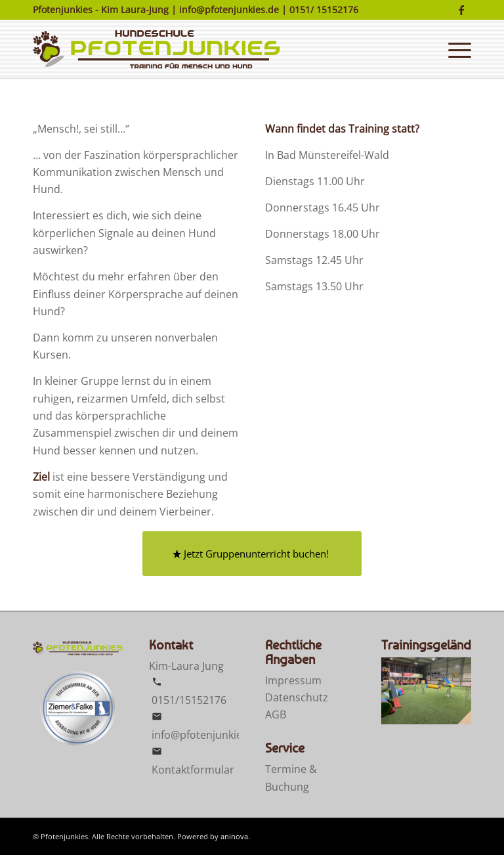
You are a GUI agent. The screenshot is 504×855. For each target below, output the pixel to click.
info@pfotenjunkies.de (229, 10)
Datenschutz (297, 697)
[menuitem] (456, 49)
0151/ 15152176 (324, 10)
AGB (276, 714)
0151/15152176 (189, 700)
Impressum (293, 680)
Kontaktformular (193, 770)
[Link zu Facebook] (461, 10)
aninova (234, 836)
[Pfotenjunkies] (157, 49)
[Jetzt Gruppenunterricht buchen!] (252, 554)
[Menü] (456, 49)
